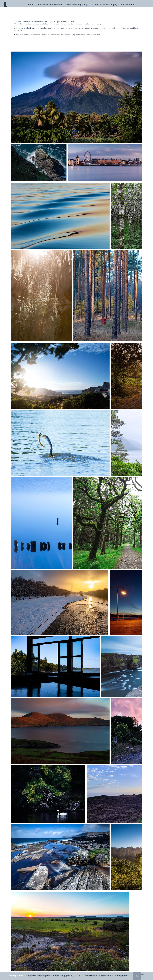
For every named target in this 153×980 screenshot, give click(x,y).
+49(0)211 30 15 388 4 (71, 976)
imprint (141, 974)
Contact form (120, 976)
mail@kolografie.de (101, 976)
